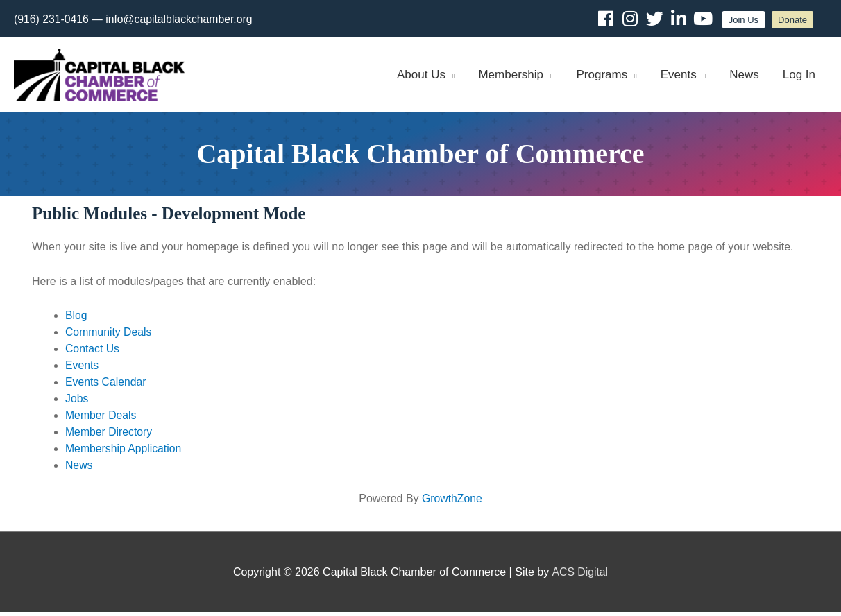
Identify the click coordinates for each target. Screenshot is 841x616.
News (79, 469)
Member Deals (101, 419)
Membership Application (124, 453)
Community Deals (109, 336)
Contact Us (93, 353)
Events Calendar (106, 386)
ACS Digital (580, 575)
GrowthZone (452, 503)
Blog (76, 319)
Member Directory (109, 436)
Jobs (77, 403)
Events (82, 369)
